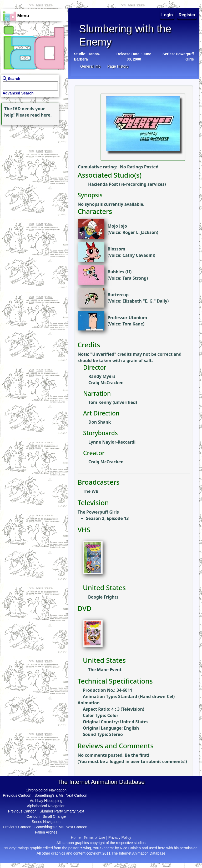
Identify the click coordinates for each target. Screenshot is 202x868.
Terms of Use (94, 837)
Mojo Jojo (117, 226)
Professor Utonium (127, 318)
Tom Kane (133, 324)
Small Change (54, 816)
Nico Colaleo (130, 848)
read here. (41, 115)
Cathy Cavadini (138, 255)
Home (76, 837)
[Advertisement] (33, 159)
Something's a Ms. (50, 795)
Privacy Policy (120, 837)
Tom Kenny (100, 402)
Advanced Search (18, 93)
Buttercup (118, 295)
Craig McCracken (106, 383)
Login (167, 15)
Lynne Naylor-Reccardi (112, 442)
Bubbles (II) (120, 272)
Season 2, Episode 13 (107, 518)
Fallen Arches (46, 832)
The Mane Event (105, 670)
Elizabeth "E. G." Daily (145, 301)
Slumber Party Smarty (57, 811)
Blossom (116, 249)
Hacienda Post (103, 184)
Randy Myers (102, 376)
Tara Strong (135, 278)
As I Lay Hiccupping (46, 801)
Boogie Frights (103, 597)
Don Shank (100, 422)
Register (187, 15)
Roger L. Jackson (140, 232)
